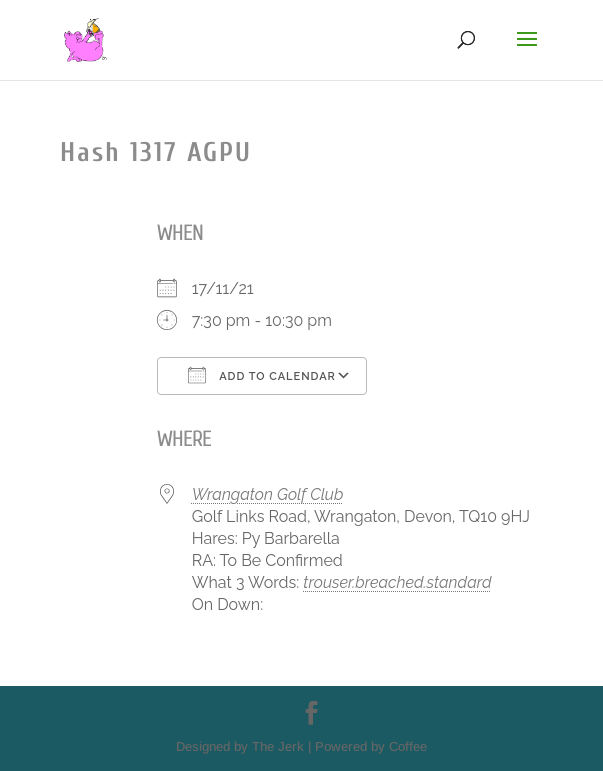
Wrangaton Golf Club (268, 494)
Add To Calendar (262, 375)
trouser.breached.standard (397, 582)
